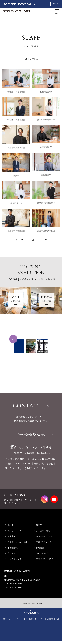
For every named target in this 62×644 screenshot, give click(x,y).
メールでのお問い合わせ (34, 435)
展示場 (40, 525)
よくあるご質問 (43, 531)
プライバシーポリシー (46, 559)
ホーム (11, 525)
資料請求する (31, 378)
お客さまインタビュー (18, 559)
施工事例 (12, 536)
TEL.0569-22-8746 (13, 584)
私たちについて (15, 531)
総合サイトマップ (17, 619)
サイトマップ (42, 553)
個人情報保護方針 (32, 622)
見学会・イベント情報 (18, 542)
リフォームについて (45, 536)
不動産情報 (13, 548)
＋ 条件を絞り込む (31, 59)
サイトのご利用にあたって (40, 619)
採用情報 (41, 548)
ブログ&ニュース (44, 542)
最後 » (46, 240)
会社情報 (12, 553)
